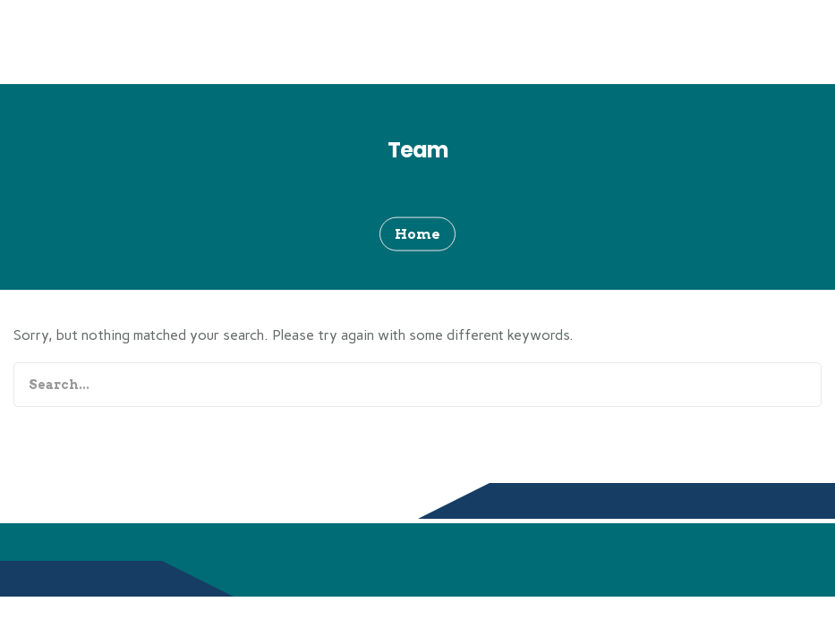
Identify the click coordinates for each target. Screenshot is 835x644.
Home (417, 233)
